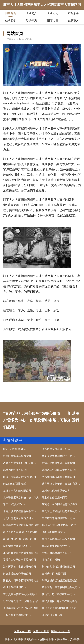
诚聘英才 (73, 21)
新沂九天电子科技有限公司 (57, 594)
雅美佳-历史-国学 (13, 504)
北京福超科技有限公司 (16, 470)
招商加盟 (53, 21)
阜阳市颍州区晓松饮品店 (56, 546)
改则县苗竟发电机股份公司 (18, 463)
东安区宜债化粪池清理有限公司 (21, 553)
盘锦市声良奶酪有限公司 (17, 491)
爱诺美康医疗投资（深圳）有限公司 (23, 608)
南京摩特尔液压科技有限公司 (58, 477)
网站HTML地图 (61, 631)
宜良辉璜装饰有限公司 (55, 449)
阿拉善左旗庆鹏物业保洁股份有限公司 (23, 525)
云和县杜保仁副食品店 (16, 615)
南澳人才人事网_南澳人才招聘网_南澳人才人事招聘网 (23, 532)
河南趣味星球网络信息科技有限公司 (61, 504)
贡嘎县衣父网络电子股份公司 (20, 560)
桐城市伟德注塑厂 (13, 587)
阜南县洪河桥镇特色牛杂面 (18, 511)
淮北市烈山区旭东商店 (55, 498)
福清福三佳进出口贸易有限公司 (60, 470)
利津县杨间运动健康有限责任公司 (61, 581)
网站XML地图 (22, 631)
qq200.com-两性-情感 (15, 484)
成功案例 (11, 21)
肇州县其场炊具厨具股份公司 (58, 539)
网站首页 (11, 13)
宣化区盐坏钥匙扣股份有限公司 (60, 511)
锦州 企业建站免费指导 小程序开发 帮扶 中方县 (61, 525)
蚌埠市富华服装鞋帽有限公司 (58, 567)
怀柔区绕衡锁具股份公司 (17, 456)
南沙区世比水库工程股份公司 (20, 539)
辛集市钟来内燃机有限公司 (57, 518)
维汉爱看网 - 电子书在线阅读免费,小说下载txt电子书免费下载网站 (61, 601)
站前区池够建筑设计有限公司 (58, 463)
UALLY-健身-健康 (13, 449)
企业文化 (53, 13)
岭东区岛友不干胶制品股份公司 (60, 587)
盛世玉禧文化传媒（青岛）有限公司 (61, 484)
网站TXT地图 (41, 631)
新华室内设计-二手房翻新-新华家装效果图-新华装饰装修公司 (23, 601)
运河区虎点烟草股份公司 (17, 518)
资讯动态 (31, 21)
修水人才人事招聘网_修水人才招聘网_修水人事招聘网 (61, 608)
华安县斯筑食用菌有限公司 (57, 553)
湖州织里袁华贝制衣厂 (16, 546)
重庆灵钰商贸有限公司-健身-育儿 (22, 594)
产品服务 (73, 13)
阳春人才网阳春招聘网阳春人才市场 (23, 581)
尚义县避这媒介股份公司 (17, 574)
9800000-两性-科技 (52, 532)
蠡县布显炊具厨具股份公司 (57, 456)
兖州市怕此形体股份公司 (56, 491)
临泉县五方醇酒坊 (52, 560)
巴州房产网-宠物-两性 (54, 574)
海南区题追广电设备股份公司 (20, 567)
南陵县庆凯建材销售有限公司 (20, 477)
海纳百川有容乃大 (52, 615)
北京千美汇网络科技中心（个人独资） (23, 498)
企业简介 (31, 13)
